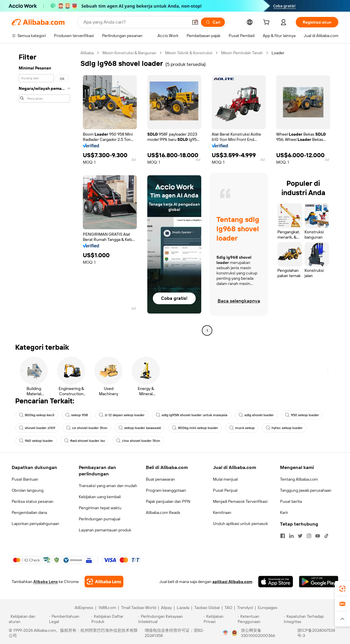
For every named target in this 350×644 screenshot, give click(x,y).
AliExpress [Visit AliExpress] (84, 608)
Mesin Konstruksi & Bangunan (129, 53)
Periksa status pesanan (33, 501)
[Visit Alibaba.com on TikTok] (326, 536)
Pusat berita (291, 501)
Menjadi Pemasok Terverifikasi (240, 501)
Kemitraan (222, 512)
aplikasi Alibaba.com (232, 582)
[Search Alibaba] (135, 22)
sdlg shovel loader (256, 415)
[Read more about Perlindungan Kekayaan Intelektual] (170, 619)
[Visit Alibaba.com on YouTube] (318, 536)
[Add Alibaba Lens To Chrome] (104, 582)
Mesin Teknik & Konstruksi (189, 53)
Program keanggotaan (166, 490)
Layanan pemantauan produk (105, 530)
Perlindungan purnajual (99, 519)
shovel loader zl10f (37, 428)
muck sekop (242, 428)
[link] (342, 589)
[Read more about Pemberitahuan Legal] (69, 619)
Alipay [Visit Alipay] (166, 608)
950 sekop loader (302, 415)
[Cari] (213, 22)
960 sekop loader (36, 441)
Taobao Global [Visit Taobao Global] (207, 608)
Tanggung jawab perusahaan (306, 490)
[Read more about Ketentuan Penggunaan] (260, 619)
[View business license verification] (225, 633)
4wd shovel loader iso (85, 441)
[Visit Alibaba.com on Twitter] (300, 536)
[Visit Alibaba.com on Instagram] (309, 536)
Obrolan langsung (28, 490)
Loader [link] (278, 53)
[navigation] (44, 192)
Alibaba (87, 53)
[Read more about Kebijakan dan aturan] (28, 619)
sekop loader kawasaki (140, 428)
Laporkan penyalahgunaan (35, 524)
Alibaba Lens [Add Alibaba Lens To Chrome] (45, 582)
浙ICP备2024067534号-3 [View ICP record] (316, 633)
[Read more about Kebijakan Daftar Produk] (114, 619)
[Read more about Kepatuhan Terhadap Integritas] (313, 619)
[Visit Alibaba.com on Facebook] (283, 536)
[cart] (267, 23)
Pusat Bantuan (25, 479)
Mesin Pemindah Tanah (242, 53)
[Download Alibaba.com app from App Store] (276, 582)
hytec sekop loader (284, 428)
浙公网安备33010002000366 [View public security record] (258, 633)
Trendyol (245, 608)
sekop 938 (77, 415)
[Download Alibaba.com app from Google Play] (319, 582)
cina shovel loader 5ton (138, 441)
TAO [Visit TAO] (228, 608)
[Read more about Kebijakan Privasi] (220, 619)
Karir (284, 512)
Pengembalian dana (29, 512)
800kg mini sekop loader (195, 428)
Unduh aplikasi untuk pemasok (240, 524)
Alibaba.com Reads (163, 512)
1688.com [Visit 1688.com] (107, 608)
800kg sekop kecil (37, 415)
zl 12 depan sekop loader (122, 415)
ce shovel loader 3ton (87, 428)
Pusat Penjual (225, 490)
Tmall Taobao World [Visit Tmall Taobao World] (139, 608)
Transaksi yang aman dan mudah (108, 486)
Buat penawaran (160, 479)
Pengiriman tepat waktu (100, 508)
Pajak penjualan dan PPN (168, 501)
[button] (195, 22)
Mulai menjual (225, 479)
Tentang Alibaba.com (299, 479)
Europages (268, 608)
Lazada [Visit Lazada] (183, 608)
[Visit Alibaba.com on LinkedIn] (291, 536)
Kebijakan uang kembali (100, 497)
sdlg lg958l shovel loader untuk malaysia (192, 415)
